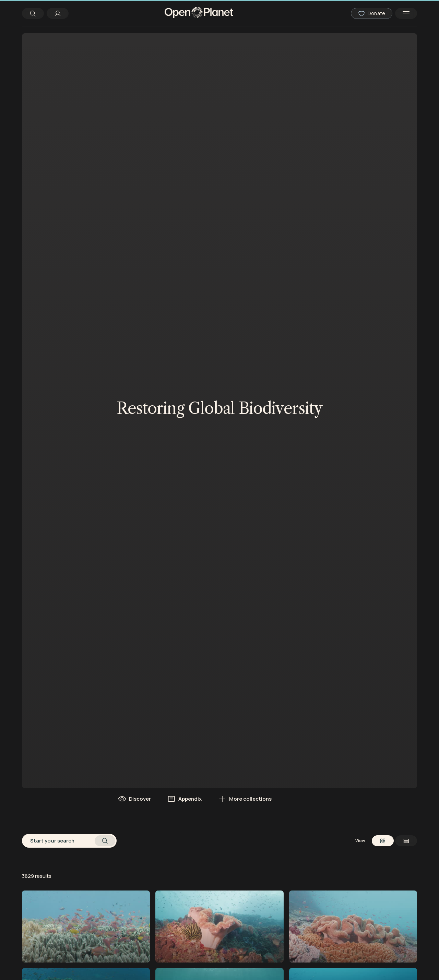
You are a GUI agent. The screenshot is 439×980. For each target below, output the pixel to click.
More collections (245, 799)
